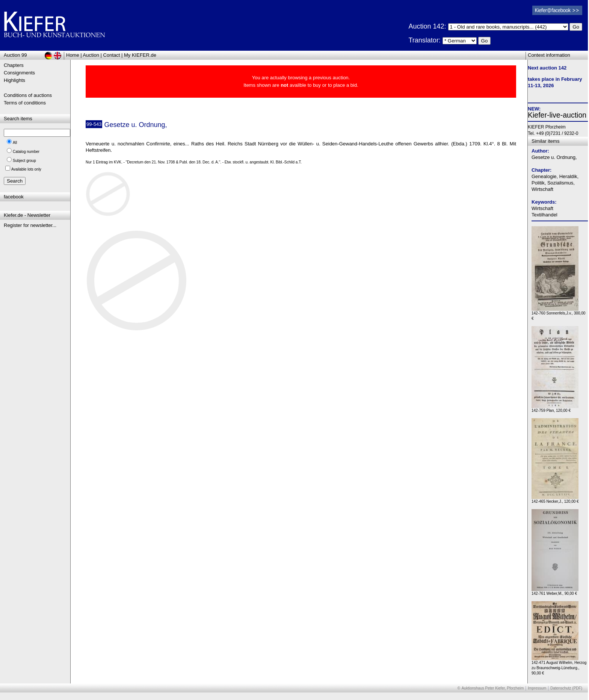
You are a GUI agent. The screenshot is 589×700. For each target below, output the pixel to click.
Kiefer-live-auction (557, 115)
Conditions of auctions (28, 95)
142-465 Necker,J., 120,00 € (555, 500)
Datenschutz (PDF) (566, 688)
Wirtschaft (542, 208)
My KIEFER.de (140, 55)
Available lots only (26, 169)
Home (73, 55)
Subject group (24, 161)
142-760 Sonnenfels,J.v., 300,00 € (558, 314)
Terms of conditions (25, 103)
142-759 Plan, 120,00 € (555, 409)
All (15, 143)
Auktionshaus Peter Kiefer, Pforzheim (493, 688)
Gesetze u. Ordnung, (554, 157)
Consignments (19, 73)
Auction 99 (15, 55)
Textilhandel (544, 215)
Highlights (14, 80)
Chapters (14, 65)
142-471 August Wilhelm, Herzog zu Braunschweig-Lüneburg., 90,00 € (559, 666)
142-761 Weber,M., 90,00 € (555, 592)
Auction (91, 55)
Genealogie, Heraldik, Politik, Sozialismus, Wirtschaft (555, 183)
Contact (112, 55)
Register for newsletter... (30, 225)
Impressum (537, 688)
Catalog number (26, 152)
